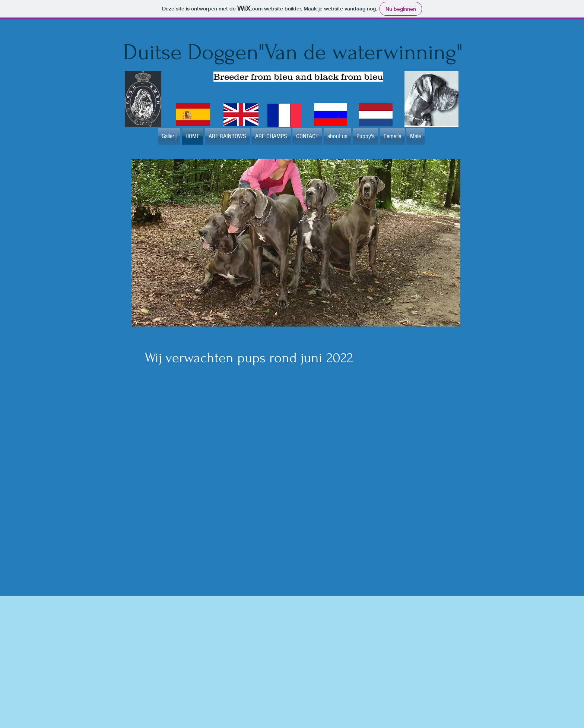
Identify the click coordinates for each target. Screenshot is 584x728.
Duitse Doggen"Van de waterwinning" (293, 52)
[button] (296, 243)
